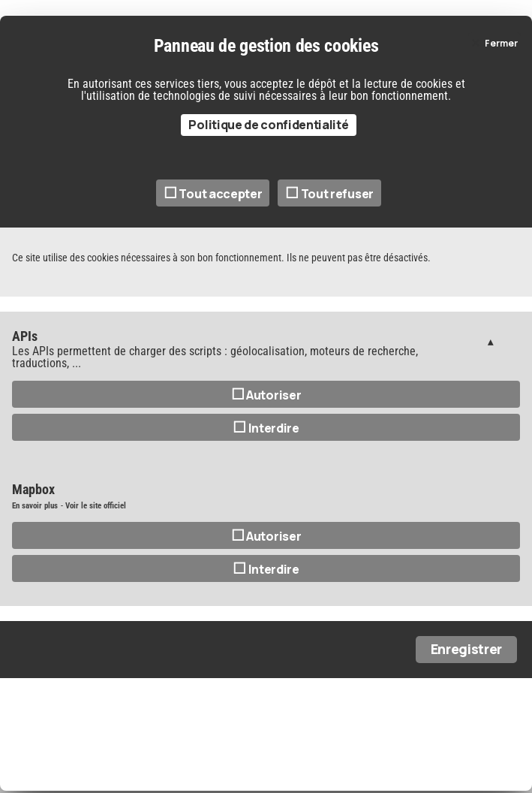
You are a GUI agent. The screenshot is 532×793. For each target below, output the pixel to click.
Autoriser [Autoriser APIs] (266, 395)
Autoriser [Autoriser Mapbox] (266, 536)
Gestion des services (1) (490, 341)
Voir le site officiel (96, 506)
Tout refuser (329, 194)
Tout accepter (213, 194)
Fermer (501, 43)
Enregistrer (466, 649)
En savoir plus (35, 506)
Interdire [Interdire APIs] (266, 428)
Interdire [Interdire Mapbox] (266, 569)
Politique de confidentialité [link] (268, 125)
